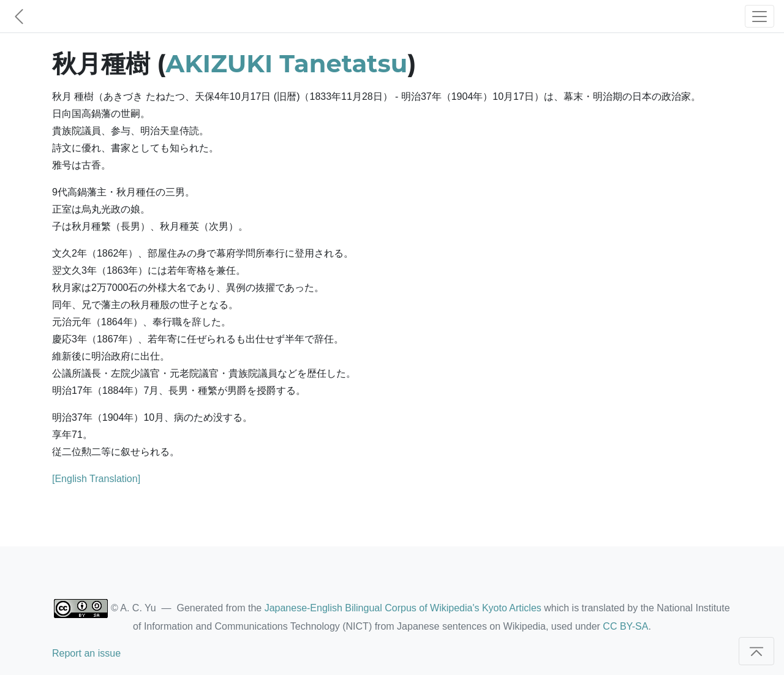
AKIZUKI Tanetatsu (287, 63)
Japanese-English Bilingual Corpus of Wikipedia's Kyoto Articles (403, 608)
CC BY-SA (625, 626)
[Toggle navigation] (759, 16)
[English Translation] (96, 479)
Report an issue (86, 653)
